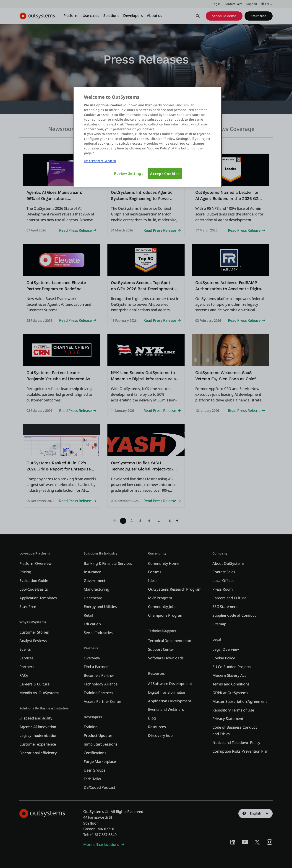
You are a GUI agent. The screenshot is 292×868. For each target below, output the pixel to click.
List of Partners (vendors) (100, 161)
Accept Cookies (165, 174)
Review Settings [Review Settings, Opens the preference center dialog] (129, 174)
